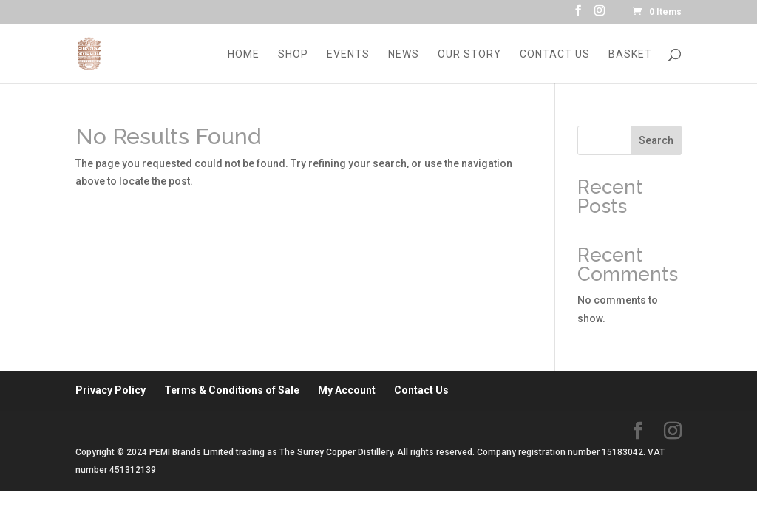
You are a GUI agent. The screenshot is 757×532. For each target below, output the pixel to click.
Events (348, 54)
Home (244, 54)
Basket (630, 54)
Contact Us (555, 54)
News (404, 54)
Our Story (469, 54)
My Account (347, 390)
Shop (293, 54)
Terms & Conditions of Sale (232, 390)
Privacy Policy (111, 390)
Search (656, 140)
